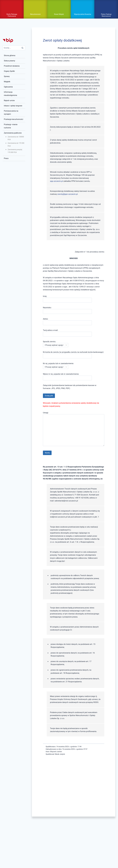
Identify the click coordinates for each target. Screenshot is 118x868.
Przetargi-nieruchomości (14, 119)
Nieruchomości (35, 14)
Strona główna (10, 55)
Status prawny (9, 60)
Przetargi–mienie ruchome (11, 126)
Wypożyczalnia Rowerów (83, 14)
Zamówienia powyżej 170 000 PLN (15, 151)
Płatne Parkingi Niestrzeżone (106, 15)
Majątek (7, 81)
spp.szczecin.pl (56, 181)
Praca (6, 158)
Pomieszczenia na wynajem (11, 112)
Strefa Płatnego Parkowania (12, 15)
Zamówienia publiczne (13, 133)
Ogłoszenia (8, 86)
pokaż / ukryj (59, 7)
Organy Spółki (9, 71)
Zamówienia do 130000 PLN (16, 138)
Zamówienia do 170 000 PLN (16, 144)
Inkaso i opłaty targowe (13, 105)
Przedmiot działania (12, 66)
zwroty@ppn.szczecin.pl (68, 194)
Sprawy (7, 76)
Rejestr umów (9, 100)
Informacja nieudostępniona (10, 93)
